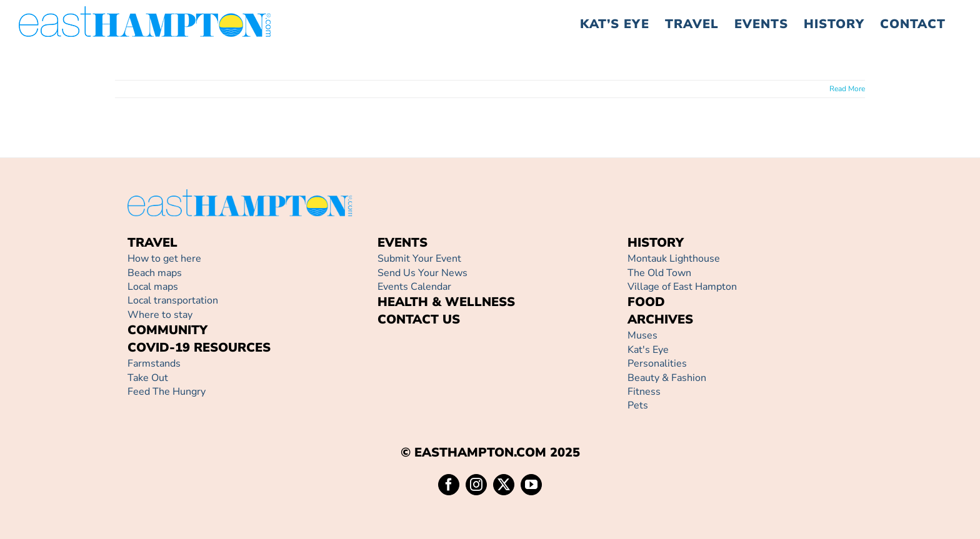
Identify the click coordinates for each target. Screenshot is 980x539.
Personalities (657, 363)
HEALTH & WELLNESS (446, 302)
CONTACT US (419, 319)
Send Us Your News (422, 273)
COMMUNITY (167, 330)
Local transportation (173, 300)
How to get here (164, 259)
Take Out (148, 378)
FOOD (646, 302)
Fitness (644, 392)
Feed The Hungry (167, 392)
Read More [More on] (847, 89)
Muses (642, 335)
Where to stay (160, 315)
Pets (638, 405)
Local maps (153, 287)
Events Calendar (414, 287)
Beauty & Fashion (667, 378)
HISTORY (656, 243)
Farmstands (154, 363)
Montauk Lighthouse (674, 259)
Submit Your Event (419, 259)
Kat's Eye (648, 350)
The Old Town (659, 273)
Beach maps (155, 273)
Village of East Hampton (682, 287)
